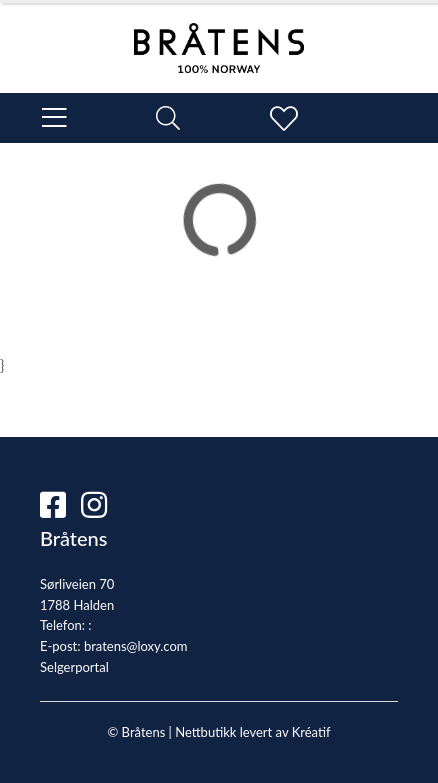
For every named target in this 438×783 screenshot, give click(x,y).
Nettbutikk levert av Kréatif (252, 732)
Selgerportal (74, 667)
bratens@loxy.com (136, 646)
